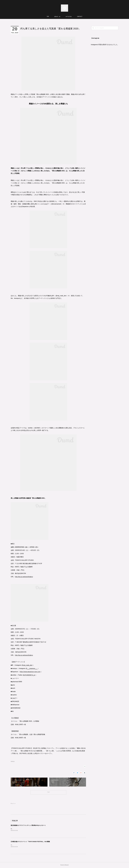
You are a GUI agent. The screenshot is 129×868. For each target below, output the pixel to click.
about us (57, 17)
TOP (48, 17)
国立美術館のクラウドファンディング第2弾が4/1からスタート (28, 825)
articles (69, 17)
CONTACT (80, 17)
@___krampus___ (32, 668)
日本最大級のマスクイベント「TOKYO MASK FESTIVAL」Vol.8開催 (30, 842)
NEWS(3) (13, 761)
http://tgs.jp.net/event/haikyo (24, 577)
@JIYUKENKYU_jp (29, 675)
